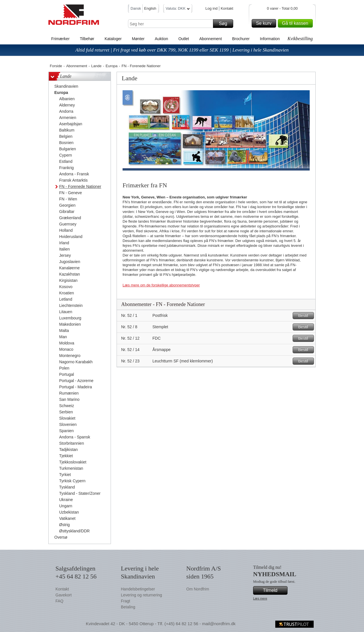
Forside (56, 66)
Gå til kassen (297, 23)
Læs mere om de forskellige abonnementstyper (161, 285)
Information (270, 39)
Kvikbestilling (300, 39)
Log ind (211, 8)
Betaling (128, 607)
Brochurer (241, 39)
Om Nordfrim (198, 589)
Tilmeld (274, 590)
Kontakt (227, 8)
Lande (96, 66)
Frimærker (60, 39)
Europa (111, 66)
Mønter (138, 39)
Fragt (126, 601)
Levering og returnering (141, 595)
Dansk (136, 8)
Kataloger (113, 39)
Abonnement (211, 39)
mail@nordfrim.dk (219, 624)
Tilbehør (87, 39)
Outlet (184, 39)
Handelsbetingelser (138, 589)
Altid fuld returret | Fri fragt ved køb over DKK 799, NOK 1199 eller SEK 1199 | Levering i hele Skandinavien (182, 50)
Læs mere (260, 598)
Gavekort (64, 595)
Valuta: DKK (178, 9)
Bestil (305, 316)
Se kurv (265, 23)
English (150, 8)
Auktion (161, 39)
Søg (225, 24)
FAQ (59, 601)
